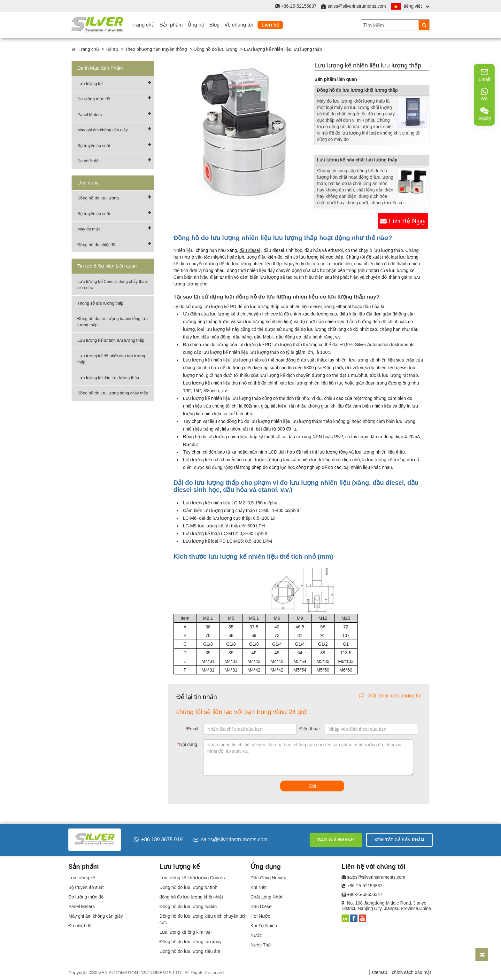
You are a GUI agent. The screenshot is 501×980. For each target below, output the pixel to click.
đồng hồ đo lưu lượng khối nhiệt (191, 897)
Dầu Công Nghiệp (268, 878)
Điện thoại (309, 729)
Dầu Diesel (262, 906)
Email (192, 729)
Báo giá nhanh (336, 840)
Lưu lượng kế (90, 84)
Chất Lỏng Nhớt (266, 897)
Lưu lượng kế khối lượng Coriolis (192, 878)
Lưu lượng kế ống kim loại (185, 932)
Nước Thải (261, 945)
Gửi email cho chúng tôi (390, 696)
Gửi (312, 786)
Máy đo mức (89, 229)
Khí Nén (259, 887)
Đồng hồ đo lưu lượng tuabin (188, 906)
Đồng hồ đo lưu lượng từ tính (188, 887)
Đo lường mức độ (94, 99)
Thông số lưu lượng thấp (100, 303)
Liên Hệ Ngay (407, 221)
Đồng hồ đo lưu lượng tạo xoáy (190, 942)
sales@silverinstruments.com (357, 6)
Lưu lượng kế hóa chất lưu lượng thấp (357, 160)
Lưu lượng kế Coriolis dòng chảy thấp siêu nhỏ (112, 285)
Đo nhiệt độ (88, 161)
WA (484, 94)
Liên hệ (270, 25)
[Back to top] (482, 954)
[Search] (424, 25)
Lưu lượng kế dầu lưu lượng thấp (108, 378)
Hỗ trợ (112, 49)
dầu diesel (250, 250)
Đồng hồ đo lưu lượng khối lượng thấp (357, 90)
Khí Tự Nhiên (264, 926)
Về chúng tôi (239, 25)
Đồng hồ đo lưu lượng (216, 49)
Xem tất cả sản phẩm (399, 840)
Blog (214, 25)
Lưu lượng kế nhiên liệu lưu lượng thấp (222, 360)
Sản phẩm (171, 25)
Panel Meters (90, 115)
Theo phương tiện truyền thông (156, 49)
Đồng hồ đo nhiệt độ (96, 245)
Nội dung (187, 744)
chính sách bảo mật (411, 972)
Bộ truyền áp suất (94, 146)
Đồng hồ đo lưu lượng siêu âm (190, 951)
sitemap (379, 972)
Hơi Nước (260, 916)
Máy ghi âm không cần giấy (103, 130)
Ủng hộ (196, 25)
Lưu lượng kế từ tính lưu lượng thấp (111, 340)
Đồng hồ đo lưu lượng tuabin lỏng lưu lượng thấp (112, 322)
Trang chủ (143, 25)
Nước (256, 935)
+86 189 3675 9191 (159, 840)
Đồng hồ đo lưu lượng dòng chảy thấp (113, 393)
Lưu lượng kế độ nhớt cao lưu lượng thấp (111, 359)
